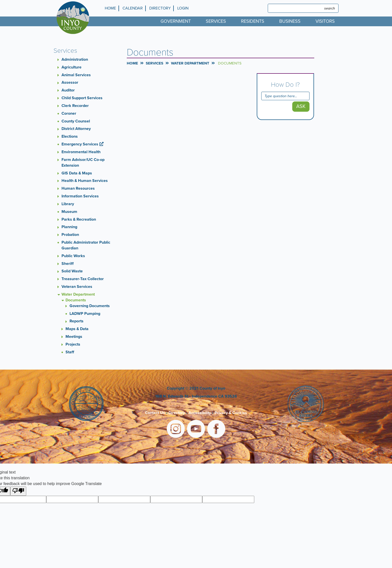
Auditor (68, 90)
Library (68, 204)
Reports (76, 321)
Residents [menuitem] (253, 21)
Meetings (74, 337)
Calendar (133, 8)
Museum (69, 212)
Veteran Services (77, 287)
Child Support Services (82, 98)
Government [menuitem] (176, 21)
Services (154, 63)
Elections (70, 136)
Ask (301, 106)
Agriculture (71, 67)
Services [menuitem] (216, 21)
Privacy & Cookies (231, 413)
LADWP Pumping (85, 314)
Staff (70, 352)
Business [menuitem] (290, 21)
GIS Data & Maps (77, 173)
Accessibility (200, 413)
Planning (69, 227)
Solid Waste (72, 271)
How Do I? (285, 85)
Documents (76, 300)
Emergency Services (80, 144)
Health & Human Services (85, 181)
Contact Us (155, 413)
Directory (160, 8)
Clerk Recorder (75, 106)
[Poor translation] (18, 491)
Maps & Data (77, 329)
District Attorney (76, 129)
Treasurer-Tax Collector (83, 279)
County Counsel (76, 121)
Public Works (73, 256)
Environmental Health (81, 152)
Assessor (70, 82)
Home (110, 8)
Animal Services (76, 75)
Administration (75, 59)
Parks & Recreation (79, 219)
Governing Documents (90, 306)
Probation (70, 235)
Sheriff (67, 264)
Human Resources (78, 188)
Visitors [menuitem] (325, 21)
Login (183, 8)
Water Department (78, 294)
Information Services (80, 196)
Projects (73, 344)
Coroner (69, 113)
